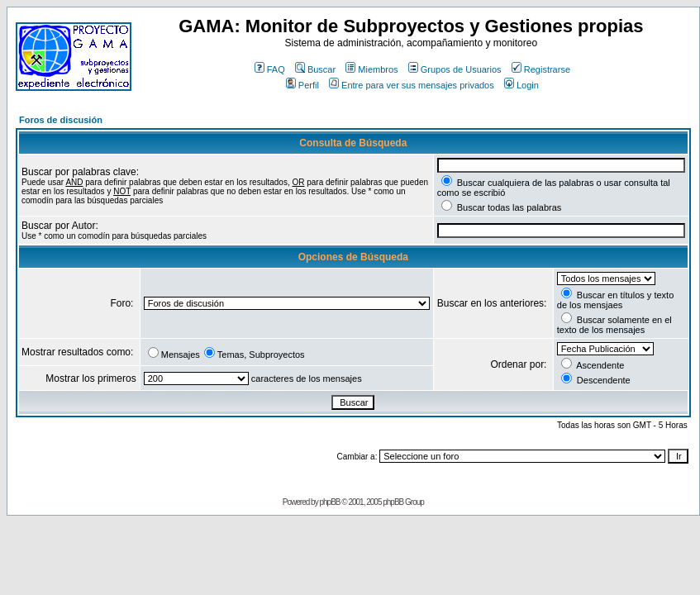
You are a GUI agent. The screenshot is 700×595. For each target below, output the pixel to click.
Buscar (315, 69)
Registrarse (541, 69)
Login (521, 85)
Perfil (302, 85)
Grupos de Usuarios (455, 69)
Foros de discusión (61, 120)
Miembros (371, 69)
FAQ (270, 69)
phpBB (329, 502)
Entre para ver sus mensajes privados (412, 85)
